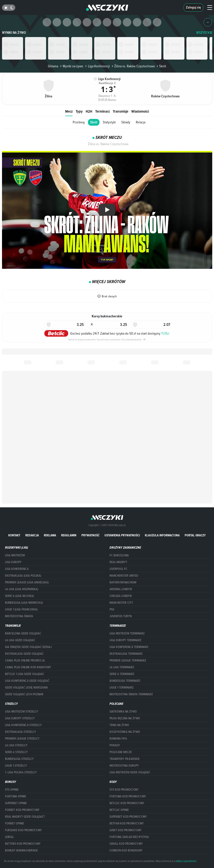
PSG (112, 609)
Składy (126, 122)
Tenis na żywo (119, 725)
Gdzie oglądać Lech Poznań (24, 694)
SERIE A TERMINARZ (122, 674)
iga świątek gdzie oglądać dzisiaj (28, 647)
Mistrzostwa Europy (124, 766)
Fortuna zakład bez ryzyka (129, 837)
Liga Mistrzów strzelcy (22, 712)
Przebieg (79, 122)
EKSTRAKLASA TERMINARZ (126, 654)
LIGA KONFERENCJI (17, 569)
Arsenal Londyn (121, 589)
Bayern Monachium (123, 582)
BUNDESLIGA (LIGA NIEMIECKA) (24, 603)
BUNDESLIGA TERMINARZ (125, 681)
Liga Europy (13, 562)
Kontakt (14, 535)
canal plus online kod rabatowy (28, 667)
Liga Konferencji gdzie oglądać (27, 681)
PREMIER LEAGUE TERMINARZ (128, 661)
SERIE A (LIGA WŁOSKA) (19, 596)
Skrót (94, 122)
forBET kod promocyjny (22, 810)
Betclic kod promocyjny (127, 803)
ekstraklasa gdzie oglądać (24, 654)
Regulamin (69, 535)
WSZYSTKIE (204, 33)
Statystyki (109, 122)
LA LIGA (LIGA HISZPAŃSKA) (22, 589)
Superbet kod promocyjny (128, 817)
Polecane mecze (121, 752)
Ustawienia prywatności (122, 535)
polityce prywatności (186, 861)
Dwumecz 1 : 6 (107, 95)
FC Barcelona (119, 555)
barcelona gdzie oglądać (23, 633)
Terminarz (102, 111)
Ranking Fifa (118, 739)
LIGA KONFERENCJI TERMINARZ (129, 647)
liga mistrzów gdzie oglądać (130, 772)
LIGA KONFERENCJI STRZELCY (23, 725)
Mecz (69, 111)
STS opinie (12, 790)
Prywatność (90, 535)
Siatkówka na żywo (123, 712)
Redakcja (32, 535)
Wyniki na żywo (14, 33)
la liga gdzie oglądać (20, 640)
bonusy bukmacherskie (21, 850)
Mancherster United (124, 576)
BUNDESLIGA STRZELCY (19, 759)
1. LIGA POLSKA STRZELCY (21, 772)
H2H (89, 111)
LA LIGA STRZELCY (16, 745)
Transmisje (121, 111)
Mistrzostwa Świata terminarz (131, 694)
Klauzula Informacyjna (162, 535)
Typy (79, 111)
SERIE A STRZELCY (16, 752)
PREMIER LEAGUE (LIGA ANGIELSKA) (27, 582)
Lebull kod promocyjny (126, 844)
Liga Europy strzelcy (20, 718)
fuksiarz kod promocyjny (23, 830)
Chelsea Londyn (121, 596)
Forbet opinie (15, 823)
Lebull (9, 837)
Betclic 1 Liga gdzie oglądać (25, 674)
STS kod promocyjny (124, 790)
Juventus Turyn (121, 616)
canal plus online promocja (25, 661)
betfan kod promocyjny (127, 823)
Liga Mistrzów (15, 555)
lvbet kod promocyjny (126, 830)
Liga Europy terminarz (125, 640)
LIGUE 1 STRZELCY (16, 766)
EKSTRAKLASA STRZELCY (21, 732)
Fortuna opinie (16, 796)
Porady (115, 745)
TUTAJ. (166, 333)
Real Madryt (118, 562)
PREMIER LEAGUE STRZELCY (22, 739)
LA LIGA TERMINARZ (122, 667)
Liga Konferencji (97, 66)
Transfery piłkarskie (125, 759)
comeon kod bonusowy (126, 850)
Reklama (50, 535)
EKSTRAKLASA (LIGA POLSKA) (23, 576)
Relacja (141, 122)
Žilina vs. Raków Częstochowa (133, 66)
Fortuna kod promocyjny (128, 796)
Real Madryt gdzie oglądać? (25, 817)
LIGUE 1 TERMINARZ (122, 688)
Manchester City (121, 603)
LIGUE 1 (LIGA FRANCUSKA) (21, 609)
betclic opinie (119, 810)
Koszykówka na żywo (125, 732)
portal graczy (195, 535)
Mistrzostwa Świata (19, 616)
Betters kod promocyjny (23, 844)
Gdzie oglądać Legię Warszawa (26, 688)
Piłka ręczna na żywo (125, 718)
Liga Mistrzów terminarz (127, 633)
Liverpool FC (118, 569)
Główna (53, 66)
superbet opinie (16, 803)
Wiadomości (140, 111)
